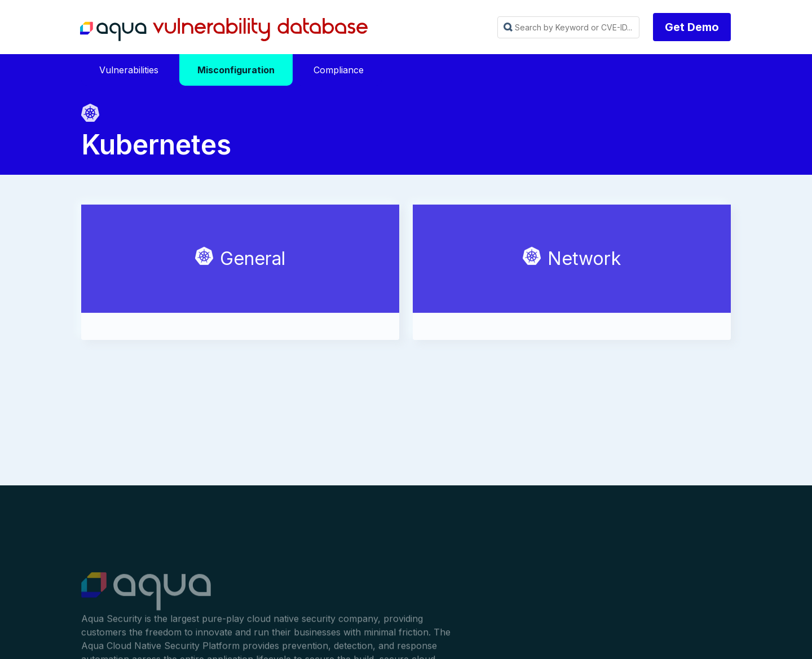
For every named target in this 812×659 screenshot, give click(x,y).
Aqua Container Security (146, 595)
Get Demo (692, 27)
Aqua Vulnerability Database (224, 30)
